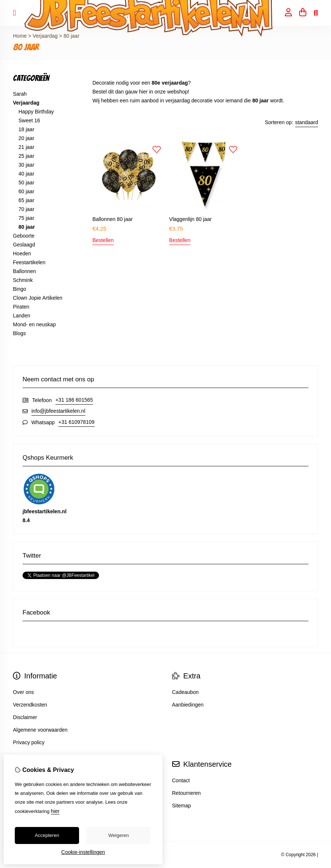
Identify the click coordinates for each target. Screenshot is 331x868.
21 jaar (26, 147)
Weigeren (118, 835)
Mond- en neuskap (34, 324)
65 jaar (26, 200)
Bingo (20, 289)
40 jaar (26, 174)
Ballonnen (24, 271)
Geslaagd (24, 245)
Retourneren (187, 793)
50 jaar (26, 183)
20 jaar (26, 138)
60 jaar (26, 191)
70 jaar (26, 209)
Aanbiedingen (188, 705)
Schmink (23, 280)
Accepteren (47, 835)
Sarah (20, 94)
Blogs (19, 333)
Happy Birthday (36, 112)
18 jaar (26, 129)
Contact (181, 780)
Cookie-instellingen (83, 852)
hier (55, 811)
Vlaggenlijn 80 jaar (190, 219)
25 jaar (26, 156)
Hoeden (22, 253)
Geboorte (24, 236)
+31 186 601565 (74, 400)
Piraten (21, 307)
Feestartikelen (29, 262)
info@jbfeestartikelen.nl (58, 411)
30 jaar (26, 165)
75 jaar (26, 218)
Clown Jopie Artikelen (38, 298)
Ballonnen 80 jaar (112, 219)
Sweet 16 (29, 120)
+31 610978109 (76, 422)
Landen (22, 316)
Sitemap (182, 806)
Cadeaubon (185, 692)
